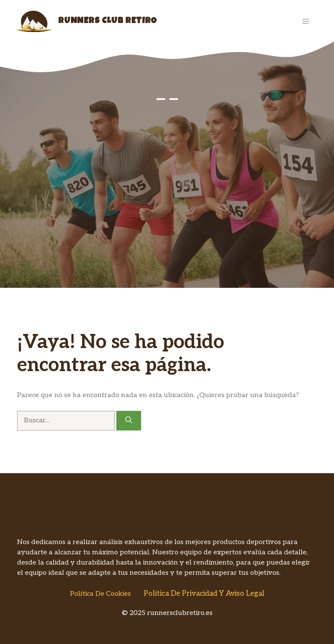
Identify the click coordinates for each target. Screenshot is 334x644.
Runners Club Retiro (108, 21)
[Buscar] (129, 421)
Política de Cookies (100, 594)
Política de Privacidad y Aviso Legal (204, 594)
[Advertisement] (167, 224)
